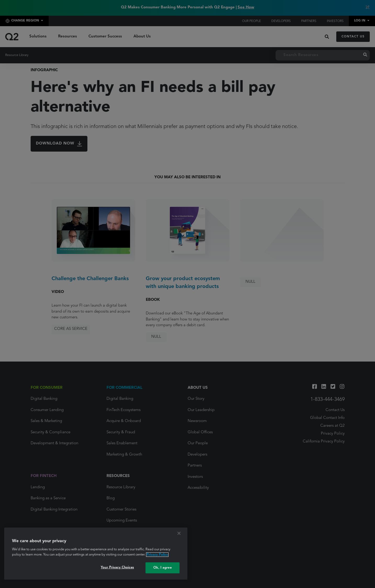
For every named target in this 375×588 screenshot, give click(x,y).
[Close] (179, 533)
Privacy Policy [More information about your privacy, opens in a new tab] (157, 555)
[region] (96, 554)
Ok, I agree (162, 568)
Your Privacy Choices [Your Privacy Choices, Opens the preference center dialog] (117, 567)
